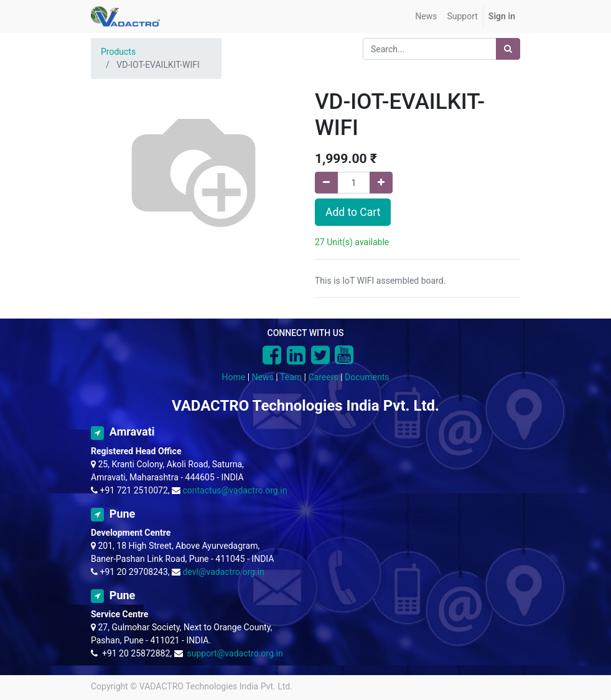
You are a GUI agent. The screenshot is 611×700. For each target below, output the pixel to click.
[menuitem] (426, 16)
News (263, 377)
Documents (367, 377)
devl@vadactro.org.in (224, 572)
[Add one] (381, 183)
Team (291, 377)
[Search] (508, 49)
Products (118, 52)
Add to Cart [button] (353, 212)
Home (234, 377)
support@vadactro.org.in (235, 653)
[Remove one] (326, 183)
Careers (323, 377)
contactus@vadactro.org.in (235, 490)
